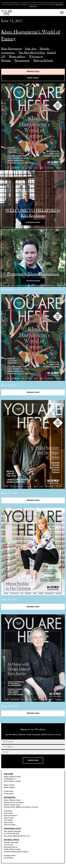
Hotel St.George (10, 825)
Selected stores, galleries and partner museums (21, 807)
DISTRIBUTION (10, 797)
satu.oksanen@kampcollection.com (17, 836)
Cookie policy (9, 791)
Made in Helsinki (43, 60)
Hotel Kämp (8, 811)
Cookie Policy (33, 6)
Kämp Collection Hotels (12, 777)
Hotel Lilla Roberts (10, 816)
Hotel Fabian (8, 822)
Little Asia (30, 49)
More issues (33, 78)
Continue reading (33, 222)
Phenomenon (22, 60)
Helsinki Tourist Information (14, 802)
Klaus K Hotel (9, 818)
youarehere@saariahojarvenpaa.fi (16, 852)
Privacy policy (9, 794)
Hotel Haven (8, 813)
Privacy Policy (59, 4)
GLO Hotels (8, 820)
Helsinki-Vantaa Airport (12, 805)
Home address (17, 56)
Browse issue (33, 71)
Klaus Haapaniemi (12, 49)
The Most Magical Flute (32, 53)
